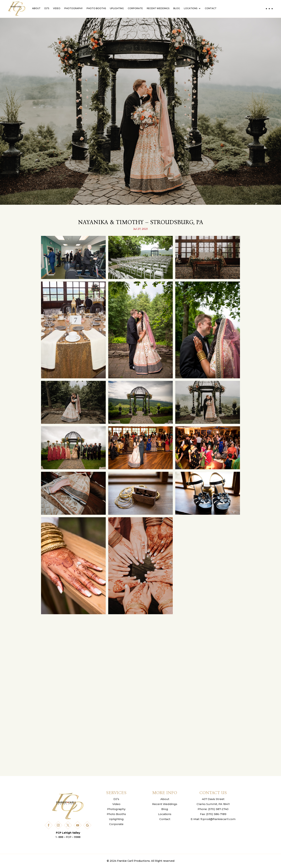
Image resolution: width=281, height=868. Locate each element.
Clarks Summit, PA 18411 (213, 804)
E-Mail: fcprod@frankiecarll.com (213, 819)
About (36, 8)
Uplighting (117, 8)
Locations (191, 8)
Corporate (135, 8)
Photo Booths (96, 8)
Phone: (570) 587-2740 (213, 809)
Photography (73, 8)
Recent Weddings (158, 8)
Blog (177, 8)
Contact (211, 8)
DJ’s (47, 8)
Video (57, 8)
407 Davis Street (213, 799)
